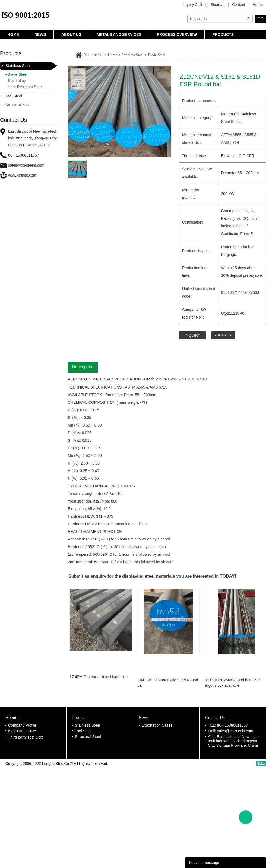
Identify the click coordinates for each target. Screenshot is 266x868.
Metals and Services (119, 34)
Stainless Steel (18, 66)
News (40, 34)
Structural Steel (18, 105)
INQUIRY (192, 335)
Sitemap (218, 5)
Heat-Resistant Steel (25, 87)
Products (223, 34)
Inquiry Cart (192, 5)
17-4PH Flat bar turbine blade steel (100, 677)
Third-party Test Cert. (26, 737)
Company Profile (22, 725)
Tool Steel (14, 96)
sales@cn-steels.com (26, 165)
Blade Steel (18, 74)
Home (258, 5)
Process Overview (177, 34)
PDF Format (223, 335)
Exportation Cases (157, 725)
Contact (239, 5)
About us (71, 34)
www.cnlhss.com (22, 175)
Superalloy (17, 81)
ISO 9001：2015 (22, 731)
